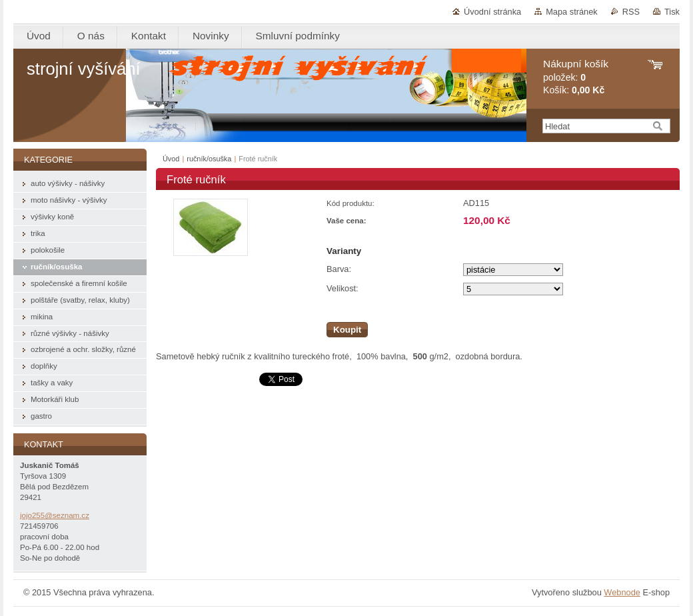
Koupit (347, 330)
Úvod (171, 159)
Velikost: (343, 288)
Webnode (622, 592)
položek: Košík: (576, 77)
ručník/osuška (209, 159)
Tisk (672, 12)
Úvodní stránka (492, 12)
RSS (631, 12)
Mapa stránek (572, 12)
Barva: (339, 269)
